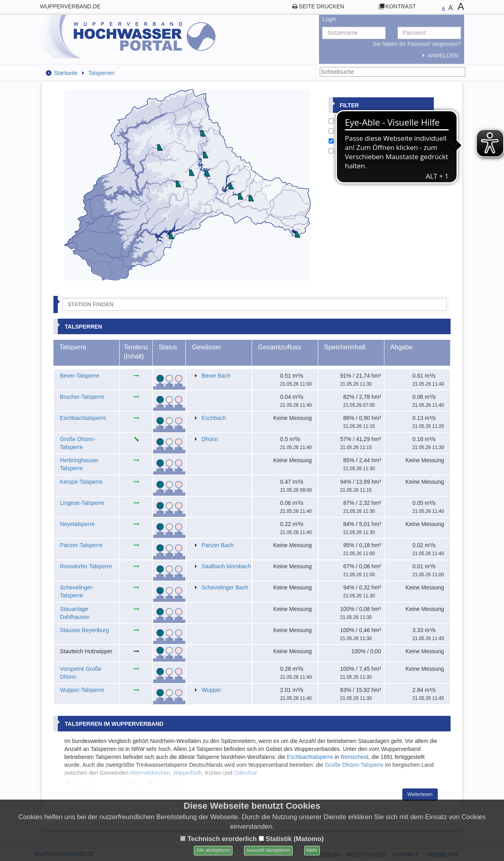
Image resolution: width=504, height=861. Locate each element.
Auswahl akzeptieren (269, 850)
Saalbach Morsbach (226, 566)
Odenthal (245, 773)
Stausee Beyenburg (84, 630)
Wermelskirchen (150, 773)
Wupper (212, 690)
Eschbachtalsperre (83, 418)
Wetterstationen (352, 131)
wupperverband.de (70, 6)
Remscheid (354, 757)
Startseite (66, 73)
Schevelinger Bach (225, 587)
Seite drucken (322, 6)
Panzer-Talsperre (81, 545)
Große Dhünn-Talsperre (354, 765)
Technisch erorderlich (219, 839)
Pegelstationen (351, 121)
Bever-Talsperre (80, 376)
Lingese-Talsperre (82, 503)
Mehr (312, 850)
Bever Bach (216, 376)
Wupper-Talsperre (82, 690)
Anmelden (439, 55)
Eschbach (214, 418)
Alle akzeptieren (213, 850)
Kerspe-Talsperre (81, 482)
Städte (341, 151)
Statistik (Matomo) (291, 839)
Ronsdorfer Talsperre (86, 566)
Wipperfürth (187, 773)
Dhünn (210, 439)
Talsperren (101, 73)
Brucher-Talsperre (82, 397)
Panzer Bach (218, 545)
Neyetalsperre (77, 524)
